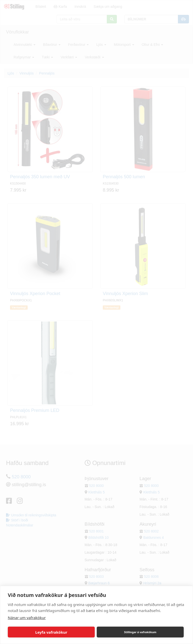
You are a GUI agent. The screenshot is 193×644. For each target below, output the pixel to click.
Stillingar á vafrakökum (140, 632)
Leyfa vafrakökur (51, 632)
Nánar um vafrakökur (27, 618)
